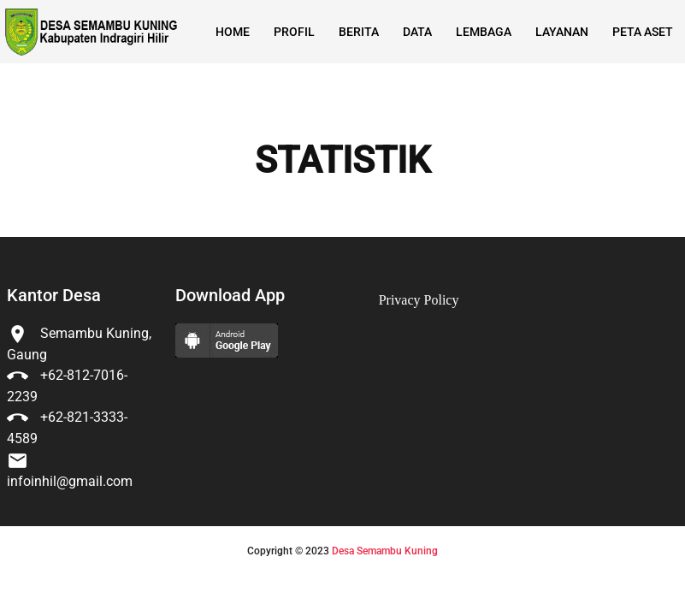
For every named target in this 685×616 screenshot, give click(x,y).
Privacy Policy (419, 300)
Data (417, 32)
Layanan (562, 32)
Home (233, 32)
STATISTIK (342, 161)
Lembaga (484, 32)
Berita (359, 32)
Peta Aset (643, 32)
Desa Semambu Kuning (385, 551)
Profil (294, 32)
